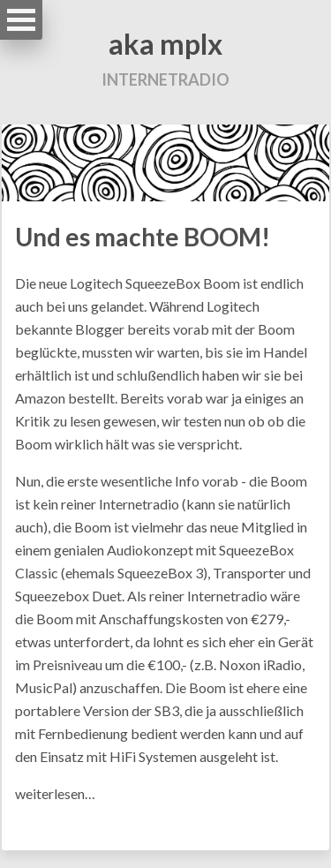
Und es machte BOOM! (143, 237)
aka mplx (165, 44)
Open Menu (21, 20)
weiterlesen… (55, 793)
